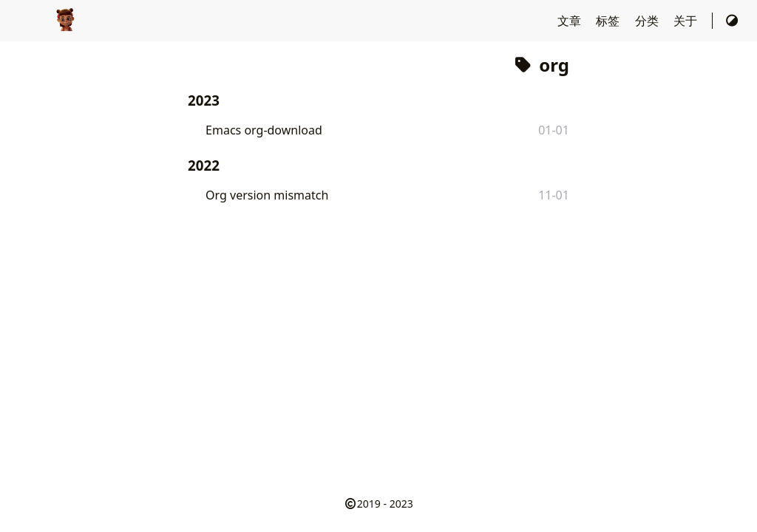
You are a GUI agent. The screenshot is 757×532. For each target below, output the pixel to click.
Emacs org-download (264, 130)
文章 (571, 21)
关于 (687, 21)
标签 (609, 21)
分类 (648, 21)
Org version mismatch (267, 195)
